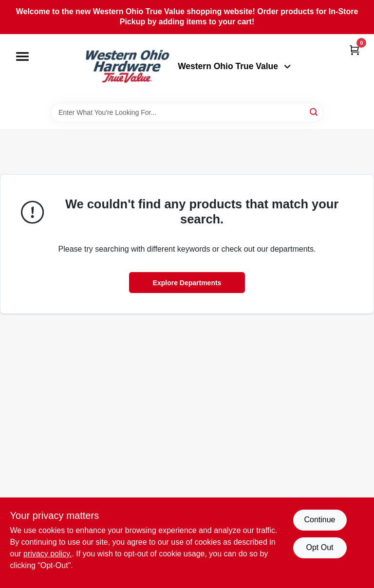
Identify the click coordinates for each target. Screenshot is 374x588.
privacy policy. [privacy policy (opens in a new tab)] (47, 554)
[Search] (314, 112)
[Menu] (22, 56)
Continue (319, 520)
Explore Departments (187, 283)
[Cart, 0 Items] (355, 50)
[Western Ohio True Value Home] (127, 68)
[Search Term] (187, 112)
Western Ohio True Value (234, 66)
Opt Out (319, 547)
